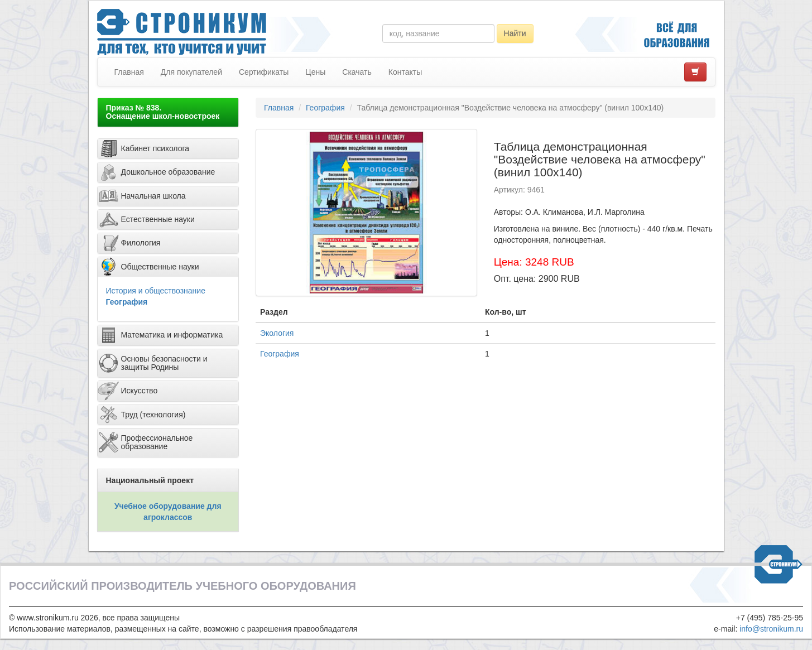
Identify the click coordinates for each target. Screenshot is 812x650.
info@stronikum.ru (771, 629)
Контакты (405, 72)
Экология (277, 333)
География (127, 302)
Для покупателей (191, 72)
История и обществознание (156, 291)
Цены (315, 72)
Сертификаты (264, 72)
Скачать (357, 72)
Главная (129, 72)
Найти (515, 33)
